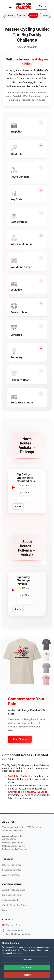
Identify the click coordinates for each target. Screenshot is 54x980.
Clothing (45, 15)
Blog (5, 910)
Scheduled (10, 15)
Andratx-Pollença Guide (14, 890)
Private (22, 15)
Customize (27, 960)
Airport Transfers (11, 875)
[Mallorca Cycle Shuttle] (23, 6)
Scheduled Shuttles (12, 870)
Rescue (33, 15)
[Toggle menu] (10, 6)
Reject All (27, 975)
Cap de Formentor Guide (22, 785)
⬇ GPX (18, 506)
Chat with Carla (13, 925)
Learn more (18, 953)
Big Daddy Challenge (12, 895)
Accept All (27, 967)
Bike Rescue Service (12, 865)
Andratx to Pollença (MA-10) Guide (28, 792)
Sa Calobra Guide (18, 776)
